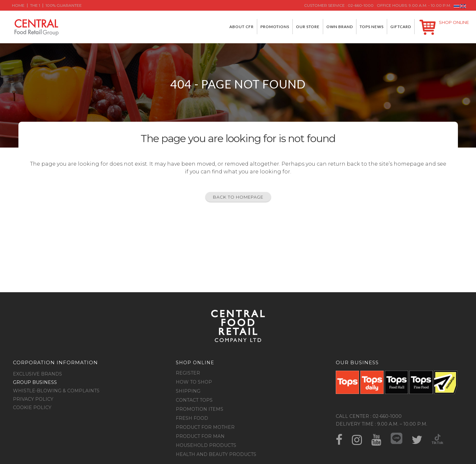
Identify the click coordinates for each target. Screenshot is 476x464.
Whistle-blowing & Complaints (56, 391)
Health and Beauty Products (216, 454)
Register (188, 373)
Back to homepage (238, 197)
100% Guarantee (64, 5)
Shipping (188, 391)
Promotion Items (200, 409)
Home (18, 5)
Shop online (195, 363)
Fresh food (192, 418)
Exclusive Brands (37, 374)
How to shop (194, 382)
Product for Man (200, 436)
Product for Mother (205, 427)
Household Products (206, 445)
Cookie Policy (32, 407)
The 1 (35, 5)
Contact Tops (194, 400)
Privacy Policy (33, 399)
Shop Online (454, 22)
